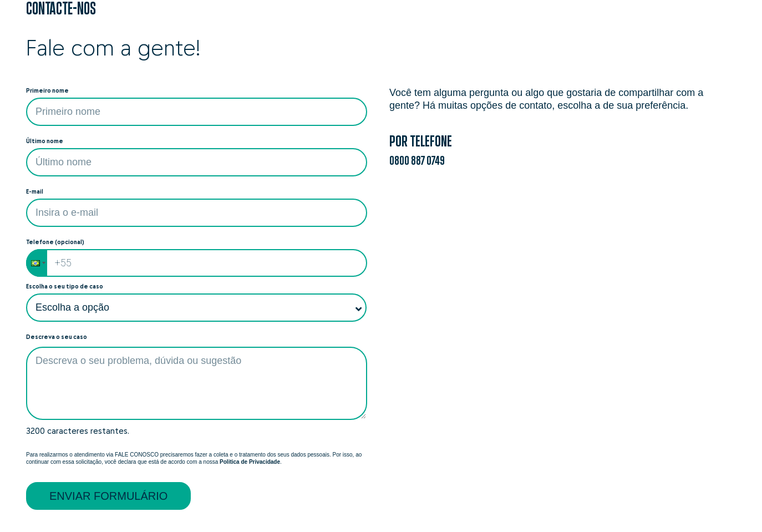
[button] (37, 263)
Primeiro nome (47, 91)
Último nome (45, 141)
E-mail (35, 192)
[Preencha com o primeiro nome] (197, 112)
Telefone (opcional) (55, 242)
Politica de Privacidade (250, 462)
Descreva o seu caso (57, 337)
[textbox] (197, 383)
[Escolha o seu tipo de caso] (196, 308)
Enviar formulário (108, 496)
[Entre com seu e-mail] (197, 213)
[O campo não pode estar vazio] (197, 162)
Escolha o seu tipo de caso (65, 287)
